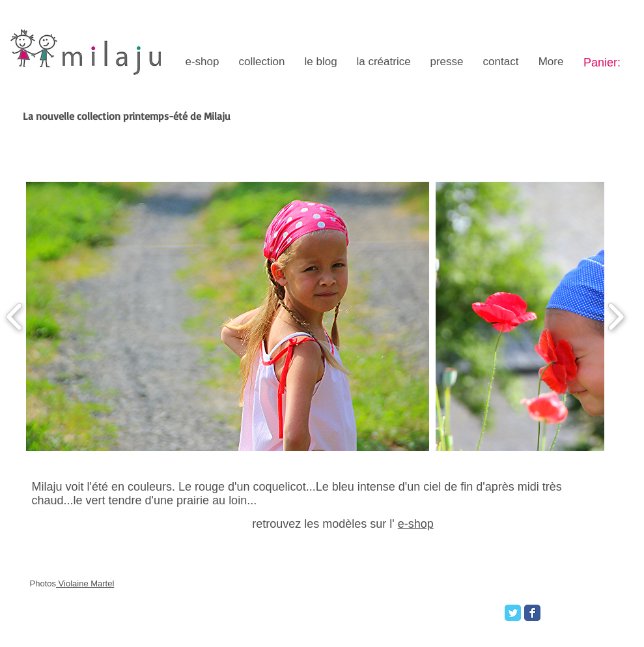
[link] (611, 62)
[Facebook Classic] (532, 613)
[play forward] (616, 317)
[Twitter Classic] (513, 613)
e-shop (416, 524)
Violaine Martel (85, 583)
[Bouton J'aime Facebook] (569, 611)
